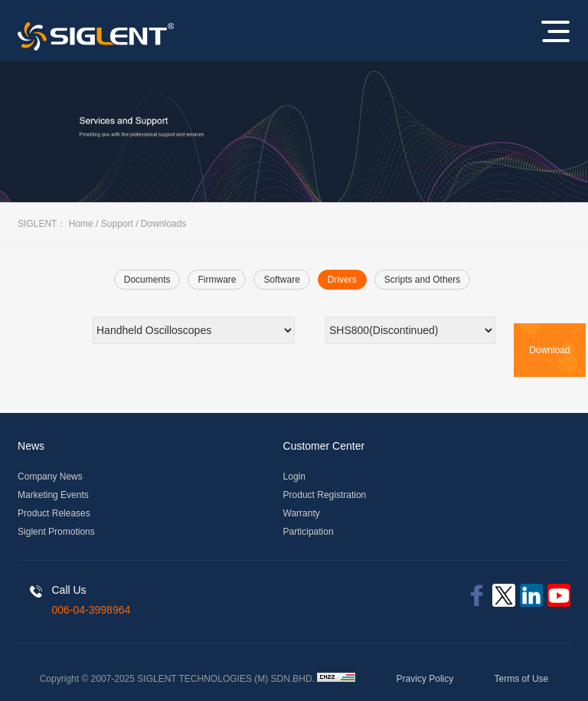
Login (294, 477)
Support (117, 224)
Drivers (342, 280)
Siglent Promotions (56, 532)
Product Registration (325, 495)
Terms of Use (522, 679)
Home (81, 224)
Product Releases (54, 513)
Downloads (163, 224)
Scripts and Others (422, 280)
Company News (50, 477)
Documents (147, 280)
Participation (309, 532)
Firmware (217, 280)
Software (281, 280)
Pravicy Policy (425, 679)
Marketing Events (53, 495)
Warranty (302, 513)
